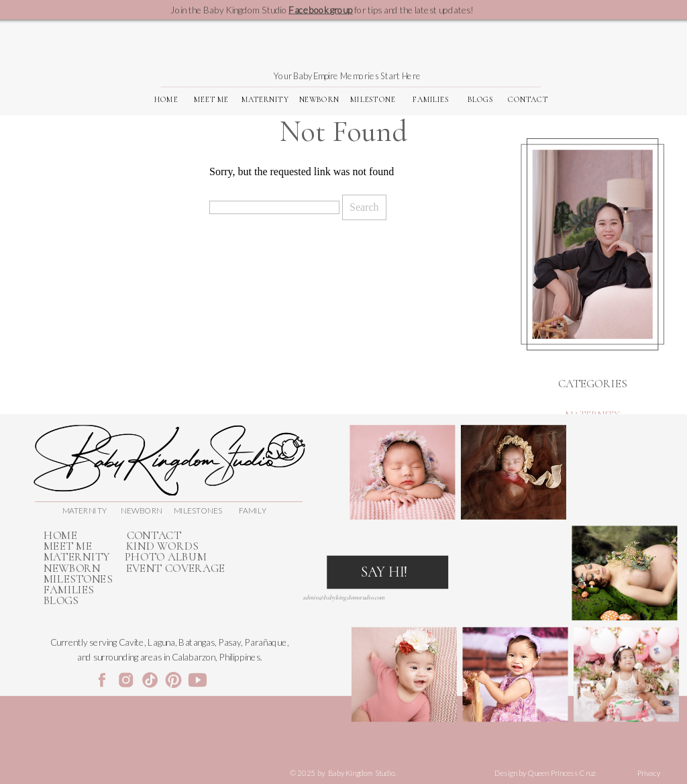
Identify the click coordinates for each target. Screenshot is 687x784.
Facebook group (321, 9)
